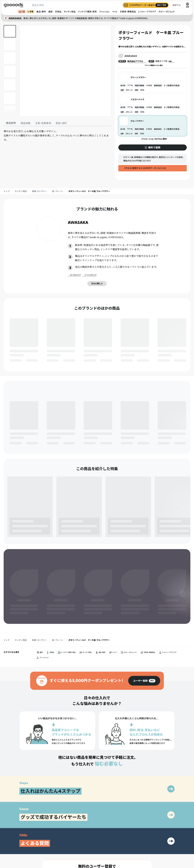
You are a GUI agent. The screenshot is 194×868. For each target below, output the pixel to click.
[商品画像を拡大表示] (65, 71)
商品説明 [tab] (11, 123)
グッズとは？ (127, 842)
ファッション (104, 12)
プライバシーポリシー (168, 842)
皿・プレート (58, 191)
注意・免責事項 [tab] (43, 123)
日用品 (58, 12)
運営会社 (162, 847)
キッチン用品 (70, 12)
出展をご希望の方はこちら (132, 847)
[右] (183, 342)
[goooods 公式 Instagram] (6, 851)
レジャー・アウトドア (147, 12)
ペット (115, 12)
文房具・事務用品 (128, 12)
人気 (22, 12)
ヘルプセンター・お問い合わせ (134, 852)
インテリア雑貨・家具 (87, 12)
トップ (7, 191)
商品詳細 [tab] (25, 123)
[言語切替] (187, 5)
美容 (50, 12)
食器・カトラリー (39, 191)
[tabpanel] (57, 136)
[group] (144, 601)
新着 (30, 12)
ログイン (177, 5)
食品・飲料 (41, 12)
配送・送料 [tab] (61, 123)
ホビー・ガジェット (167, 12)
